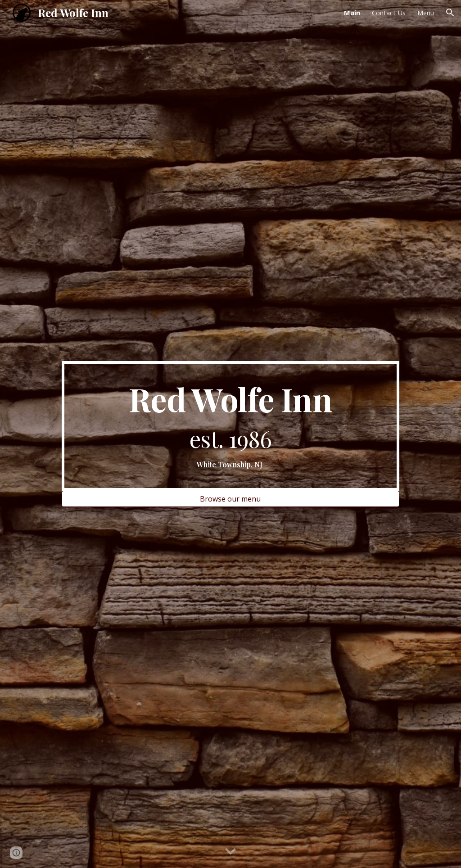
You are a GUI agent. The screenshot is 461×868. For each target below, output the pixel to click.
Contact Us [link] (389, 13)
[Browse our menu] (230, 499)
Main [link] (352, 13)
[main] (230, 426)
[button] (450, 13)
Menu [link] (426, 13)
